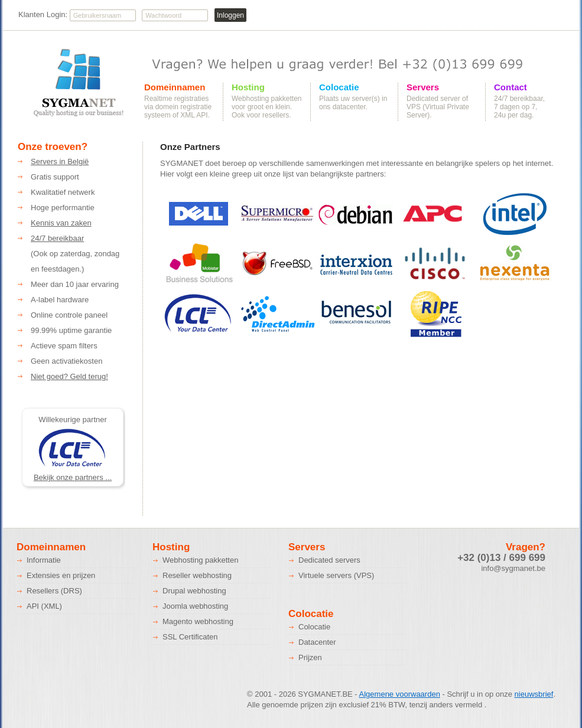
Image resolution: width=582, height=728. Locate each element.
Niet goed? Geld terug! (69, 376)
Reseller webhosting (197, 575)
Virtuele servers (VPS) (336, 575)
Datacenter (317, 642)
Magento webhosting (198, 621)
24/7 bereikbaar (57, 238)
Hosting (248, 87)
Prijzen (310, 657)
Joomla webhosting (195, 606)
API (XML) (44, 606)
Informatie (44, 560)
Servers (423, 87)
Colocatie (339, 87)
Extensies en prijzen (61, 575)
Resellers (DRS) (54, 591)
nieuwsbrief (534, 694)
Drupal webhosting (194, 591)
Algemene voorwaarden (400, 694)
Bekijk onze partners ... (73, 477)
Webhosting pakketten (200, 560)
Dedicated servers (329, 560)
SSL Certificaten (190, 637)
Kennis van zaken (61, 223)
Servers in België (60, 161)
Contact (511, 87)
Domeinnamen (175, 87)
